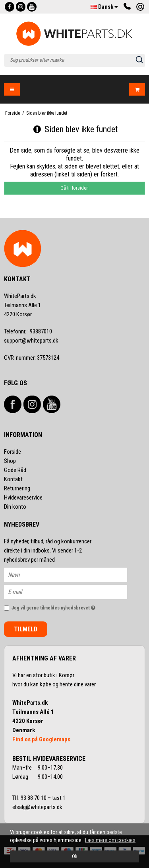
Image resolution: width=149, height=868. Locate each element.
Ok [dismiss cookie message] (75, 856)
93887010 (28, 331)
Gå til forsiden (74, 188)
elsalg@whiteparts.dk (38, 807)
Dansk (104, 7)
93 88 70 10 (34, 798)
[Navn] (73, 574)
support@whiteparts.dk (31, 341)
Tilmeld (26, 629)
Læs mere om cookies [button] (110, 840)
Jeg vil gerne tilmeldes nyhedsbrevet (61, 606)
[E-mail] (73, 591)
